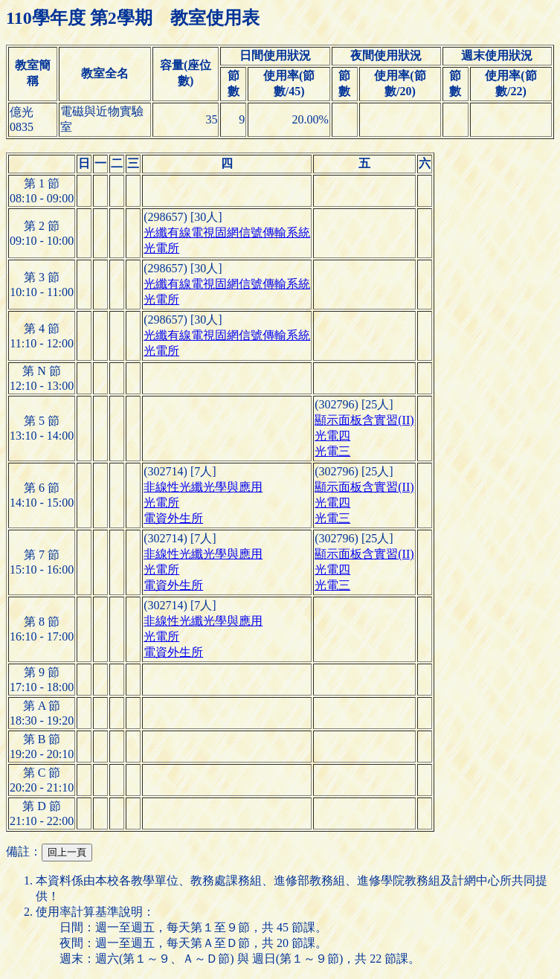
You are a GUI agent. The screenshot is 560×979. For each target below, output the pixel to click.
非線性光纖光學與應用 (203, 487)
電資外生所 (173, 518)
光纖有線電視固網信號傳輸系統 (227, 232)
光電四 (332, 436)
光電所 (161, 248)
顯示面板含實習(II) (364, 420)
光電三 (332, 451)
